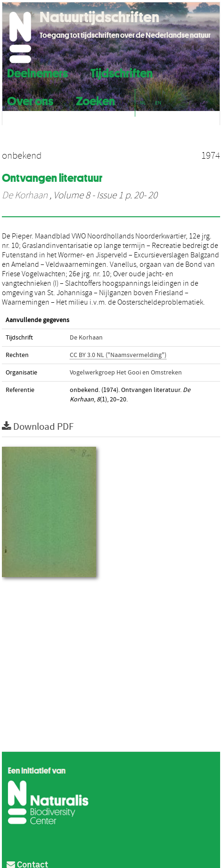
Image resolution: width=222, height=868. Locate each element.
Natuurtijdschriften (99, 17)
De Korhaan (25, 196)
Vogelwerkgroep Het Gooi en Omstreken (126, 373)
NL (143, 103)
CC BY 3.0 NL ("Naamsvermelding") (118, 355)
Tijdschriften (122, 72)
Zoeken (95, 100)
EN (158, 103)
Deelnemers (37, 72)
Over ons (30, 100)
